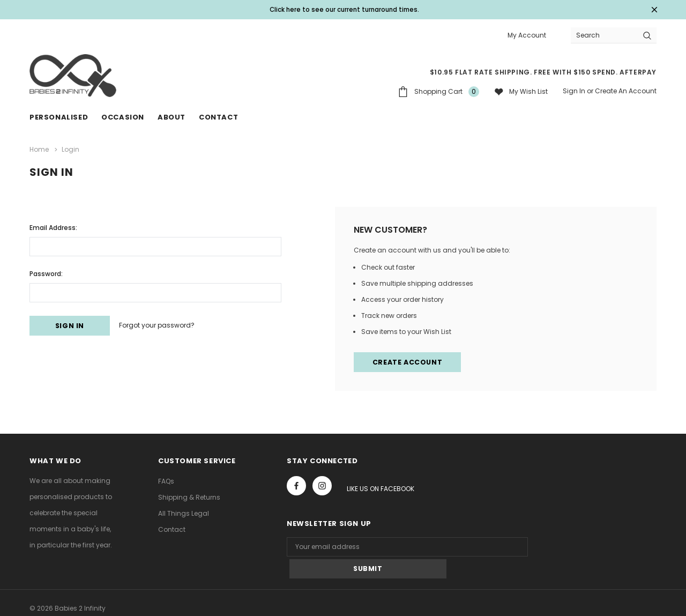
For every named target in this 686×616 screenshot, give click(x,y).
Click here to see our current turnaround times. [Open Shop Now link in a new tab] (345, 9)
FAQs (166, 481)
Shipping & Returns (189, 497)
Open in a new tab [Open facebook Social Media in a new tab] (296, 486)
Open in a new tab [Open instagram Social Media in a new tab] (322, 486)
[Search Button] (647, 35)
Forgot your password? (165, 325)
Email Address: (53, 226)
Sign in (574, 91)
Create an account (626, 91)
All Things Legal (184, 513)
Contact (172, 529)
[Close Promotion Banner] (652, 10)
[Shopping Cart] (438, 91)
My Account (527, 35)
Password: (46, 272)
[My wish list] (521, 91)
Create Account (409, 362)
